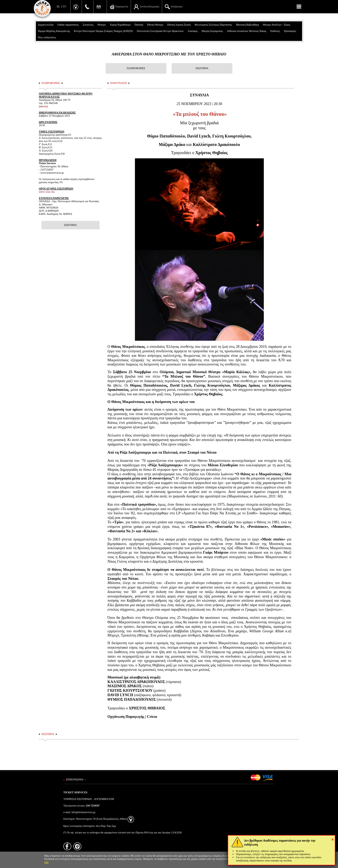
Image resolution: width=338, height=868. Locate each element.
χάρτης (43, 106)
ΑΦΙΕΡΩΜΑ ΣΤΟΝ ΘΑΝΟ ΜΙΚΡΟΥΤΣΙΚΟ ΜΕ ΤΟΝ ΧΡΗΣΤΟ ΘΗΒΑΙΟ (169, 54)
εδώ (46, 862)
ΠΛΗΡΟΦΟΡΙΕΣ (136, 68)
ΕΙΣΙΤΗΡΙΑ (202, 68)
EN (64, 6)
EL (58, 6)
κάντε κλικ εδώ (47, 192)
